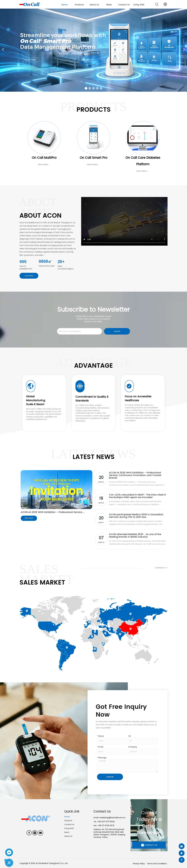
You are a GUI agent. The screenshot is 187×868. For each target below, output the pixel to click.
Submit (117, 331)
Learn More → (44, 165)
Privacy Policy (139, 864)
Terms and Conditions (157, 864)
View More (29, 518)
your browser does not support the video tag (124, 221)
